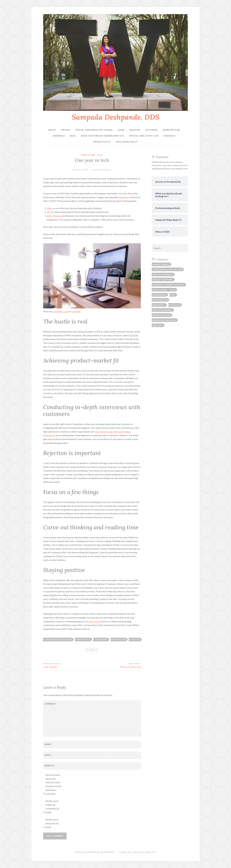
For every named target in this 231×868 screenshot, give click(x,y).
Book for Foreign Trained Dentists (103, 136)
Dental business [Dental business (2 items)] (163, 275)
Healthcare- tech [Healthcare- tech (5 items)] (164, 290)
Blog (73, 136)
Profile (66, 130)
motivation (119, 640)
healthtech (83, 640)
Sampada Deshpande (101, 170)
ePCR (50, 212)
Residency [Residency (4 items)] (159, 305)
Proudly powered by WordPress (95, 852)
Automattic (148, 852)
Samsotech (124, 197)
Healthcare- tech (92, 155)
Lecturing (151, 130)
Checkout (170, 136)
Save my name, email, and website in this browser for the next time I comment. (53, 784)
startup (135, 640)
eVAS (49, 208)
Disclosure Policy (127, 142)
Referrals (59, 136)
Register (135, 130)
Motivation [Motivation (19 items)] (160, 300)
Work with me (171, 130)
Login (121, 130)
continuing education (58, 640)
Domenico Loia (60, 311)
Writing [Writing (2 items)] (158, 325)
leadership (101, 640)
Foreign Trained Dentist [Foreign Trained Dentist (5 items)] (168, 285)
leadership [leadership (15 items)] (159, 295)
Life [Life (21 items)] (173, 295)
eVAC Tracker (54, 216)
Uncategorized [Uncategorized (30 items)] (162, 310)
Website (49, 766)
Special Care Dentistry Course (94, 130)
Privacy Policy (102, 142)
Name (48, 744)
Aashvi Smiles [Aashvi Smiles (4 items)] (161, 264)
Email (49, 755)
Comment (51, 704)
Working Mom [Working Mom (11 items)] (162, 315)
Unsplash (76, 311)
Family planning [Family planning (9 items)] (163, 280)
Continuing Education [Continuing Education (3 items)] (167, 269)
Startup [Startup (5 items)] (175, 305)
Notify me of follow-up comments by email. (52, 807)
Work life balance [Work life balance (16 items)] (164, 320)
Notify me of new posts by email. (52, 823)
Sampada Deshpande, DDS (116, 117)
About (52, 130)
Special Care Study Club (144, 136)
